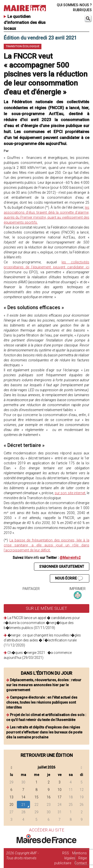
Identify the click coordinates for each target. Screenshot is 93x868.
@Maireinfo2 (70, 558)
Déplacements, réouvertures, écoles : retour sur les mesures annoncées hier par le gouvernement (44, 685)
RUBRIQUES (82, 10)
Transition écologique (23, 46)
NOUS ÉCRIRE (69, 579)
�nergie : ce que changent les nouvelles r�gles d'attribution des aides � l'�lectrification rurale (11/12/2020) (42, 640)
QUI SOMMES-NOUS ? (74, 5)
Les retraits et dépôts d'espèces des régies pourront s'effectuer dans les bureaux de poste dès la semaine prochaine (44, 732)
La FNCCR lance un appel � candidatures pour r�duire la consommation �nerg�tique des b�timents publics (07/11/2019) (42, 623)
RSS (66, 853)
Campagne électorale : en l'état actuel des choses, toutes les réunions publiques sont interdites (42, 702)
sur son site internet (70, 493)
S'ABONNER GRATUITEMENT (62, 567)
